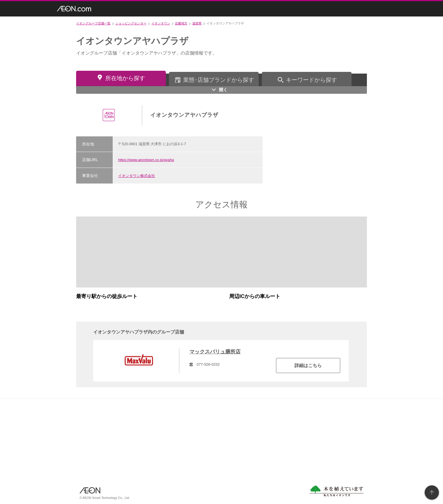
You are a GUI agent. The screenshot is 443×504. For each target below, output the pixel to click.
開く (223, 90)
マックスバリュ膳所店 (215, 352)
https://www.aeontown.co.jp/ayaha (146, 160)
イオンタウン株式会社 (137, 176)
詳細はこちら (308, 365)
